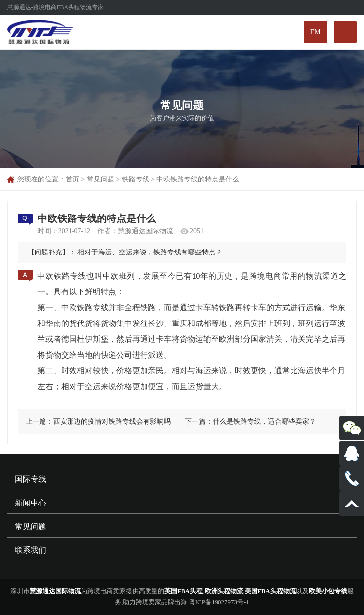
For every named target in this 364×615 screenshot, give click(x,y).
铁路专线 (136, 179)
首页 (73, 179)
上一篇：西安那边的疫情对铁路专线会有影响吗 (98, 421)
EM (315, 32)
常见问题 (101, 179)
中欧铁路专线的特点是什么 (198, 179)
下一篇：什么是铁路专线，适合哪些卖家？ (251, 421)
